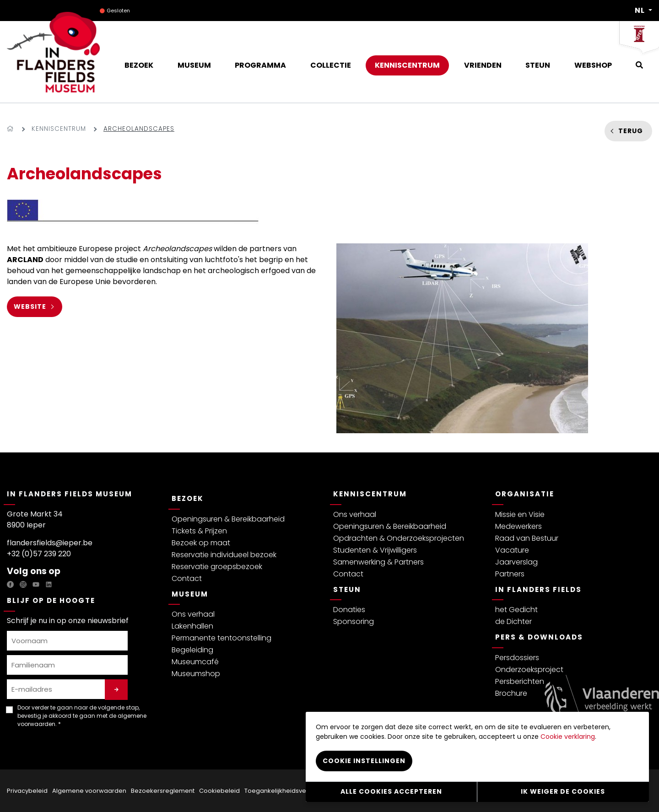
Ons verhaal (193, 614)
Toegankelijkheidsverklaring (286, 791)
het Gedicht (516, 610)
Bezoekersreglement (163, 791)
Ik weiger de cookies (563, 791)
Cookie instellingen (364, 760)
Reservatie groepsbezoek (217, 567)
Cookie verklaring (568, 736)
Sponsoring (354, 621)
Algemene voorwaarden (89, 791)
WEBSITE (30, 307)
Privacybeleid (27, 791)
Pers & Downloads (539, 637)
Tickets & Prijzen (199, 531)
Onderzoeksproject (529, 669)
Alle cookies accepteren (391, 791)
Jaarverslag (516, 562)
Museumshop (196, 674)
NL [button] (641, 11)
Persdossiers (517, 658)
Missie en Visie (520, 514)
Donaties (349, 610)
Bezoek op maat (201, 543)
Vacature (512, 550)
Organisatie (525, 494)
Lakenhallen (192, 626)
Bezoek (188, 498)
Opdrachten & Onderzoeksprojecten (399, 538)
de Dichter (513, 621)
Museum (190, 594)
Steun (347, 589)
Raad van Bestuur (527, 538)
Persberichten (520, 681)
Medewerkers (519, 526)
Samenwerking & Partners (378, 562)
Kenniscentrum (59, 129)
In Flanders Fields (538, 589)
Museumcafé (195, 662)
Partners (510, 574)
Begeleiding (192, 650)
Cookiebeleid (219, 791)
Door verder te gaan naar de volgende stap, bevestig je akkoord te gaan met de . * (82, 716)
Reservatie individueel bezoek (224, 555)
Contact (187, 578)
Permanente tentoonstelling (221, 638)
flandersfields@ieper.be (50, 543)
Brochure (511, 693)
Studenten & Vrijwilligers (375, 550)
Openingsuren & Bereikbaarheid (228, 519)
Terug (631, 131)
